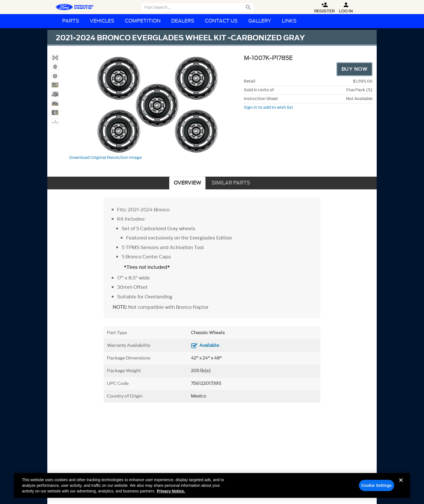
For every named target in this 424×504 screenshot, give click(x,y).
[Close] (401, 487)
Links (289, 21)
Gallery (260, 21)
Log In (346, 8)
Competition (143, 21)
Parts (71, 21)
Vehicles (102, 21)
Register (324, 8)
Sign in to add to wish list (268, 107)
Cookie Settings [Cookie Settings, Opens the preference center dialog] (376, 488)
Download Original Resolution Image (105, 158)
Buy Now (355, 69)
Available (209, 345)
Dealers (183, 21)
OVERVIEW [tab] (187, 183)
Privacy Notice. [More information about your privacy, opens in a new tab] (171, 494)
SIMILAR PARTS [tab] (231, 183)
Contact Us (221, 21)
